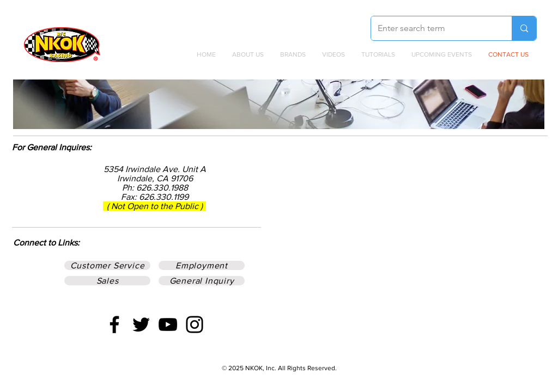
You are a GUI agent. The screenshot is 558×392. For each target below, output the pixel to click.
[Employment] (202, 265)
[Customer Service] (107, 265)
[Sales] (107, 281)
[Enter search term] (433, 28)
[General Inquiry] (202, 281)
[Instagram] (195, 324)
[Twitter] (141, 324)
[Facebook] (114, 324)
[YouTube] (168, 324)
